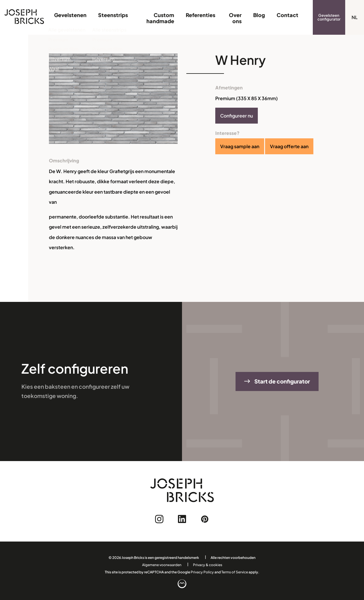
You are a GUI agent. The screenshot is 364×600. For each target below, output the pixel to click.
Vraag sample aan (240, 146)
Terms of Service (235, 572)
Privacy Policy (202, 572)
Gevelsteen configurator (329, 17)
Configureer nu (237, 116)
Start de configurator (277, 381)
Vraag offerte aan (289, 146)
